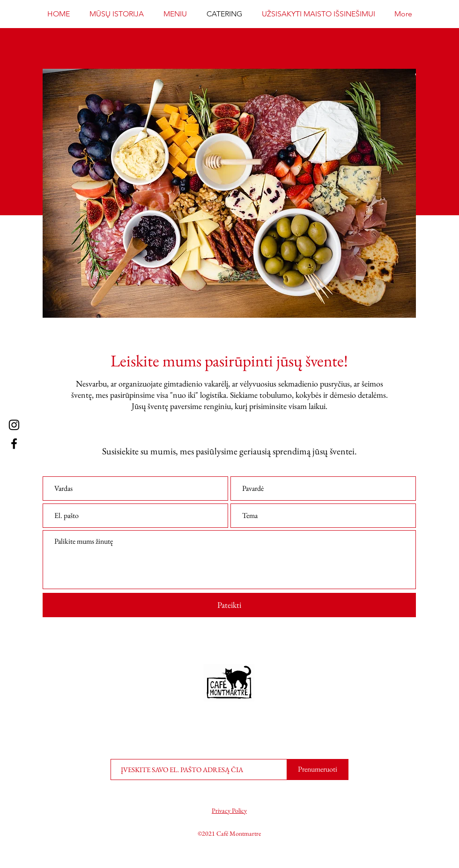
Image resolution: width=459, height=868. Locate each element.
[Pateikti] (229, 605)
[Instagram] (14, 425)
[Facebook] (14, 444)
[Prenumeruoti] (318, 770)
